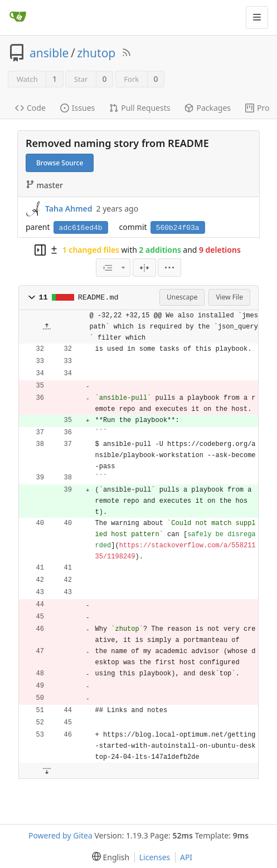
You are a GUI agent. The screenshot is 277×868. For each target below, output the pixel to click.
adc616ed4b (81, 228)
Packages (208, 108)
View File (229, 297)
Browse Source (60, 163)
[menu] (169, 268)
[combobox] (113, 268)
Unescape (182, 297)
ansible (49, 53)
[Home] (18, 17)
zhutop (96, 53)
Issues (77, 108)
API (186, 857)
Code (30, 108)
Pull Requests (140, 108)
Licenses (155, 857)
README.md (98, 298)
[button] (32, 297)
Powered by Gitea (60, 835)
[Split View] (144, 268)
